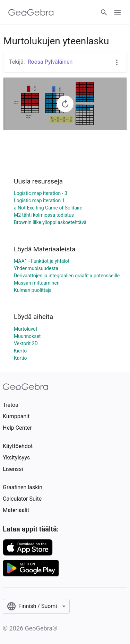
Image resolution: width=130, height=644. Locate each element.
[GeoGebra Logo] (31, 12)
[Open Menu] (118, 12)
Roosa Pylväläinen (50, 62)
